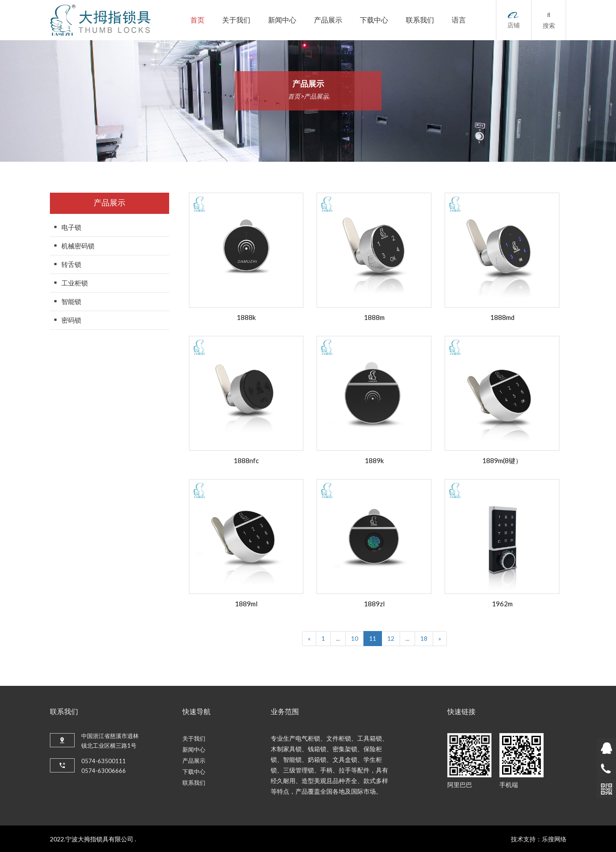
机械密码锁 (78, 246)
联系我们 (420, 20)
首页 (197, 20)
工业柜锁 (75, 283)
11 (373, 638)
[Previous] (309, 639)
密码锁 (71, 320)
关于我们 (236, 20)
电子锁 (71, 227)
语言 (459, 20)
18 (424, 638)
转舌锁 (71, 264)
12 (391, 638)
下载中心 (374, 20)
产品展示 (328, 20)
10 (355, 638)
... (338, 638)
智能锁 (71, 301)
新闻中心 (282, 20)
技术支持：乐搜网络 (539, 839)
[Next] (440, 639)
